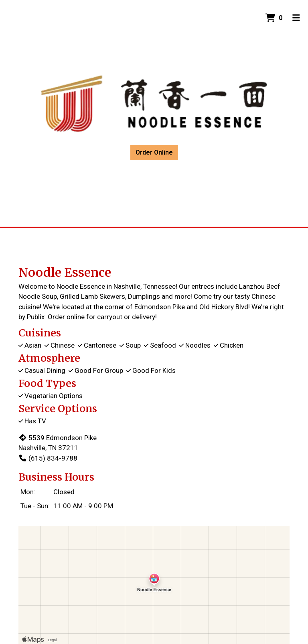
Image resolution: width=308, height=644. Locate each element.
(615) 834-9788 (48, 458)
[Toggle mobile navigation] (296, 18)
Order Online (154, 152)
